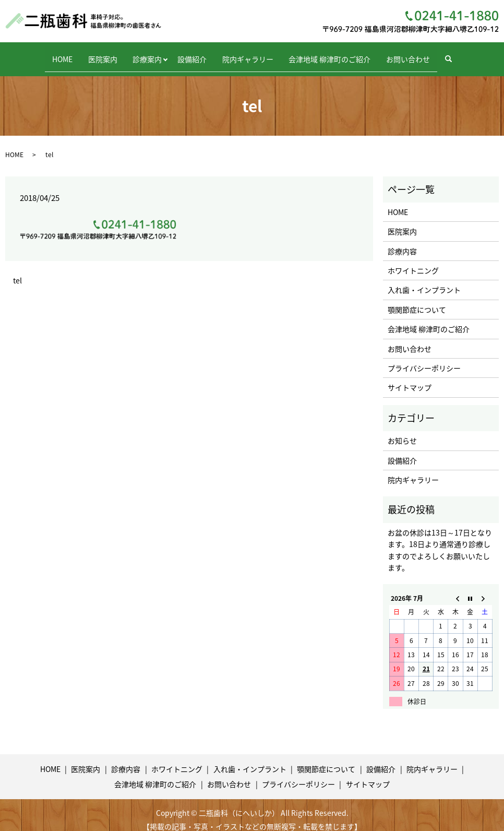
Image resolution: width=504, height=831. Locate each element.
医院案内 (90, 54)
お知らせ (402, 432)
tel (17, 271)
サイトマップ (410, 378)
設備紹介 (192, 54)
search (477, 54)
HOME (43, 54)
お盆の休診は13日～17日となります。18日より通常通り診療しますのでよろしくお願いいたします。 (440, 541)
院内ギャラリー (254, 54)
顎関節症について (417, 300)
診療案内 (141, 54)
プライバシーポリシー (424, 359)
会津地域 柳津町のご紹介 (343, 54)
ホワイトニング (413, 261)
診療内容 (402, 242)
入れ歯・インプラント (424, 281)
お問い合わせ (427, 54)
